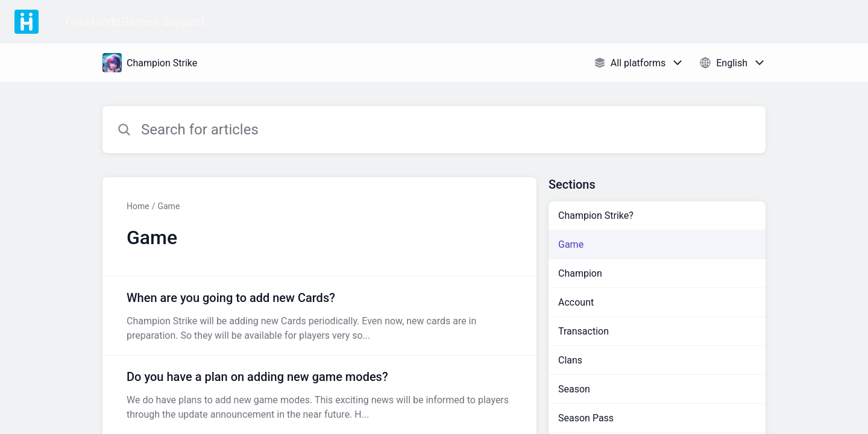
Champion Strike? (596, 215)
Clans (570, 360)
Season (574, 389)
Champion (580, 273)
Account (576, 302)
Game (168, 206)
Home (138, 206)
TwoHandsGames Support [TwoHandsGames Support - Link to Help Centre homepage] (134, 22)
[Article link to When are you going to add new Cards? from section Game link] (319, 316)
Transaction (583, 331)
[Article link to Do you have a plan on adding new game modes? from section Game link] (319, 395)
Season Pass (586, 418)
